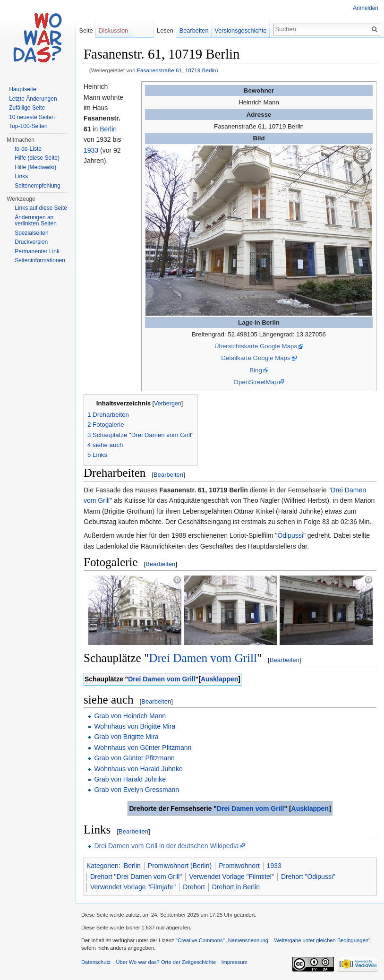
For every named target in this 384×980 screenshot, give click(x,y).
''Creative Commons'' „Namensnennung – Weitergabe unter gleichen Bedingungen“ (273, 940)
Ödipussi (290, 535)
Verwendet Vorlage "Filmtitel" (231, 877)
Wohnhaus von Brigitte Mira (135, 726)
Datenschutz (96, 962)
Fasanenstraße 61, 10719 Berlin (177, 70)
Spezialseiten (31, 233)
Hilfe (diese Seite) (37, 158)
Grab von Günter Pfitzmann (134, 758)
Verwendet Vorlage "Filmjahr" (133, 887)
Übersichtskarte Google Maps (256, 346)
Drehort (194, 887)
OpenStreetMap (256, 382)
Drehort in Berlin (236, 887)
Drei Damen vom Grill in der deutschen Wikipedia (166, 846)
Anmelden (366, 8)
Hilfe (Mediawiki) (35, 167)
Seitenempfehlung (38, 186)
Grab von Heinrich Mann (130, 716)
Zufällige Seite (27, 108)
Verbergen (168, 404)
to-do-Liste (28, 149)
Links (21, 176)
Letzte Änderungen (33, 99)
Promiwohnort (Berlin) (180, 866)
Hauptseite (22, 89)
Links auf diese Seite (41, 208)
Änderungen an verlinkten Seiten (36, 221)
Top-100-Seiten (28, 126)
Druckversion (31, 242)
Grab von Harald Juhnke (130, 779)
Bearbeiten (168, 475)
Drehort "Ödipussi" (308, 877)
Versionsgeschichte (240, 30)
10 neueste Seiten (32, 117)
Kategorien (102, 866)
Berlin (108, 129)
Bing (256, 370)
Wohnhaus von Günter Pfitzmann (143, 748)
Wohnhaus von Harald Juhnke (138, 769)
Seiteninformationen (40, 260)
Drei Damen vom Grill (203, 658)
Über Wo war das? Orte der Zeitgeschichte (166, 962)
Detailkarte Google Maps (256, 358)
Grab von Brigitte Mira (126, 737)
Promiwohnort (239, 866)
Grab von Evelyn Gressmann (137, 790)
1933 (91, 150)
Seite (86, 30)
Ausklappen (219, 679)
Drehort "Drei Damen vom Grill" (136, 877)
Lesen (165, 30)
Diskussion (113, 30)
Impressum (234, 962)
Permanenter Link (37, 251)
